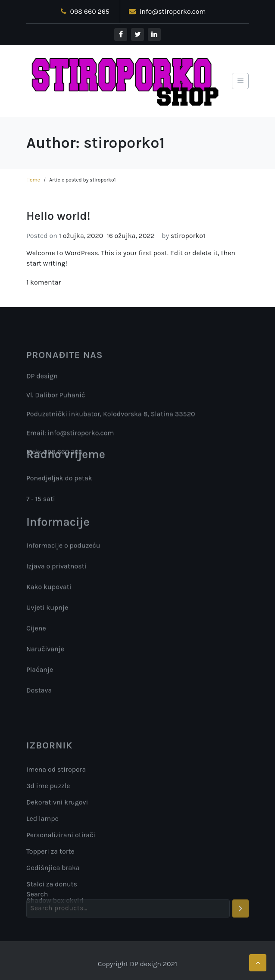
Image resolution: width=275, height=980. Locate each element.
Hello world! (58, 216)
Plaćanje (40, 672)
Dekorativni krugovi (57, 848)
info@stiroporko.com (167, 11)
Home (33, 180)
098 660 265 (85, 11)
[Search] (241, 917)
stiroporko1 (188, 236)
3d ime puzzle (48, 832)
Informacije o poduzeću (63, 548)
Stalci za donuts (52, 930)
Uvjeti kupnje (47, 610)
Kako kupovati (49, 590)
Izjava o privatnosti (56, 569)
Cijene (36, 631)
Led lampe (42, 865)
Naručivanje (45, 652)
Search (37, 902)
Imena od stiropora (56, 816)
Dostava (39, 693)
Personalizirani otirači (61, 881)
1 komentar (44, 282)
